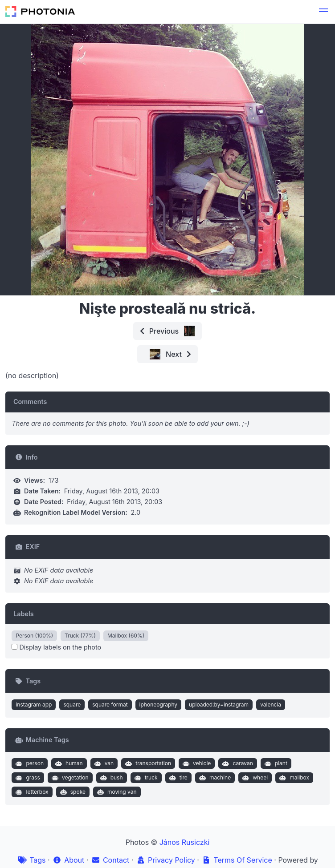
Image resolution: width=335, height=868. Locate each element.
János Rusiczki (185, 842)
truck (145, 778)
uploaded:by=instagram (219, 704)
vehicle (196, 763)
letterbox (31, 792)
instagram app (34, 704)
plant (275, 763)
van (103, 763)
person (29, 763)
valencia (271, 704)
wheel (254, 778)
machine (214, 778)
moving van (116, 792)
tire (177, 778)
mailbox (293, 778)
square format (110, 704)
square (72, 704)
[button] (323, 12)
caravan (237, 763)
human (68, 763)
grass (27, 778)
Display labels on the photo (56, 647)
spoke (72, 792)
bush (110, 778)
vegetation (69, 778)
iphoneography (158, 704)
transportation (147, 763)
